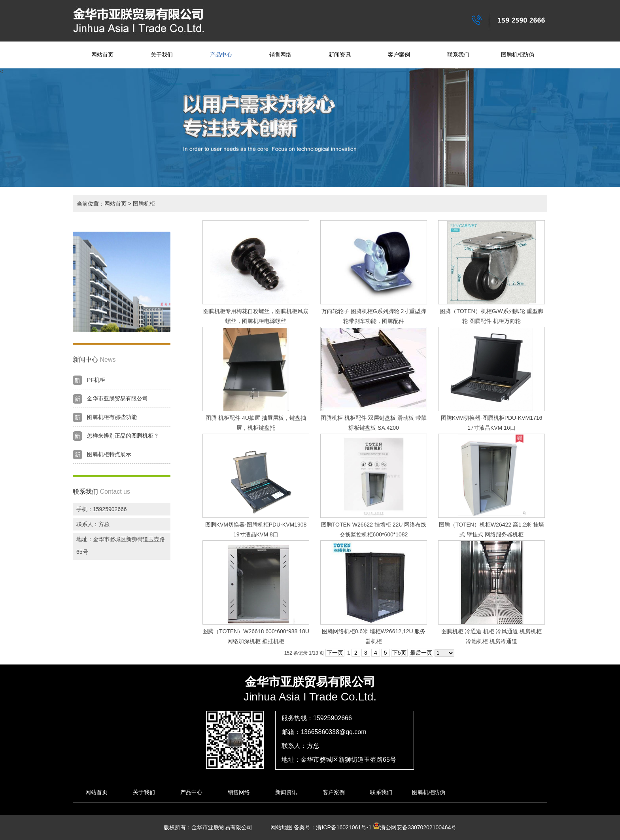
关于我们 (162, 55)
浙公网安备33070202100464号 (415, 827)
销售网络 (280, 55)
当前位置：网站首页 (102, 204)
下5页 (399, 653)
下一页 (335, 653)
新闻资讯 (340, 55)
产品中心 (221, 55)
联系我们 (458, 55)
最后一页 (421, 653)
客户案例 (399, 55)
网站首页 (102, 55)
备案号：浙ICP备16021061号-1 (333, 827)
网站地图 (279, 827)
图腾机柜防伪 (518, 55)
